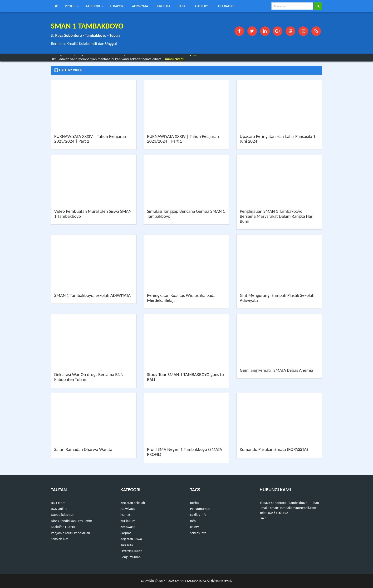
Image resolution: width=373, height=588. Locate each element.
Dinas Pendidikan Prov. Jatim (71, 521)
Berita (194, 503)
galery (194, 527)
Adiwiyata (128, 509)
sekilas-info (198, 533)
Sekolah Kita (60, 539)
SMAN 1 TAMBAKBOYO (190, 581)
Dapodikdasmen (63, 515)
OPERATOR (228, 6)
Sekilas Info (198, 515)
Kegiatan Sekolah (133, 503)
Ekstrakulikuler (131, 551)
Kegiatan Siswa (131, 539)
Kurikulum (128, 521)
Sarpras (126, 533)
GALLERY (203, 6)
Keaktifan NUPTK (63, 527)
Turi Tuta (127, 545)
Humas (126, 515)
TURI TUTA (163, 6)
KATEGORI (94, 6)
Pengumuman (131, 557)
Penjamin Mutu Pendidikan (70, 533)
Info (193, 521)
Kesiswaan (128, 527)
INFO (183, 6)
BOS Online (59, 509)
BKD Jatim (58, 503)
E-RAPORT (118, 6)
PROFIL (72, 6)
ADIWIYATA (140, 6)
